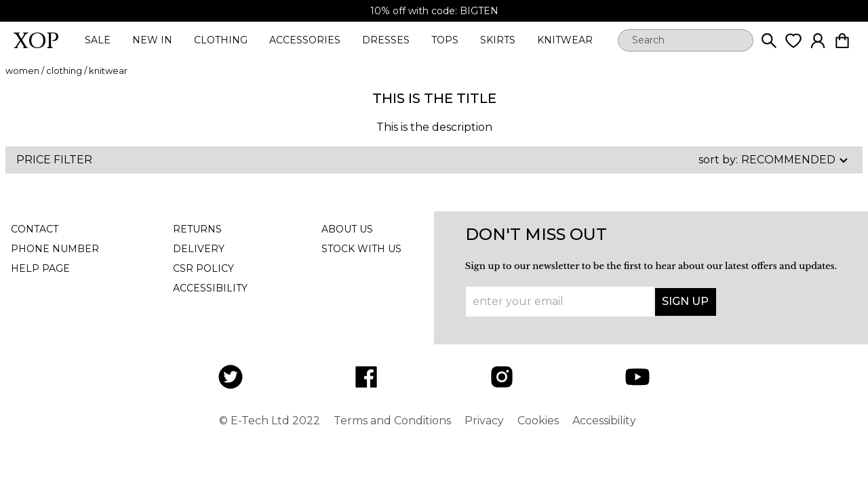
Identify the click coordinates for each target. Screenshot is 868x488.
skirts (498, 40)
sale (98, 40)
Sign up (685, 301)
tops (445, 40)
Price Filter (54, 160)
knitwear (565, 40)
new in (152, 40)
